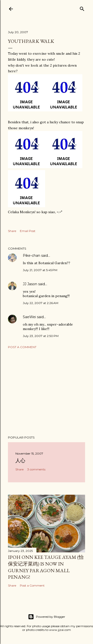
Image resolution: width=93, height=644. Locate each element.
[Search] (82, 8)
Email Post (28, 231)
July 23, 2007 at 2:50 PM (41, 336)
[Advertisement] (46, 392)
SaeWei (29, 317)
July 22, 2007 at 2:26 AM (41, 303)
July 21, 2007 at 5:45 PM (40, 270)
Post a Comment (22, 347)
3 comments (36, 469)
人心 (20, 461)
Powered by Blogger (47, 617)
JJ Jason (30, 284)
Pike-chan (31, 256)
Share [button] (12, 231)
